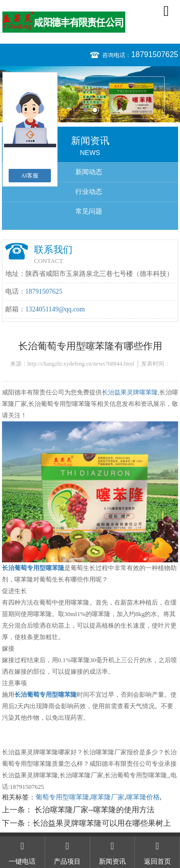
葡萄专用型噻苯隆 (62, 797)
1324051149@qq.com (55, 309)
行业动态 (89, 192)
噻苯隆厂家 (108, 797)
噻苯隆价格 (143, 797)
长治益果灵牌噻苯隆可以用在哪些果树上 (102, 823)
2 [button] (95, 110)
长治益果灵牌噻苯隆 (130, 392)
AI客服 (30, 176)
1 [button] (86, 110)
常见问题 (89, 211)
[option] (90, 94)
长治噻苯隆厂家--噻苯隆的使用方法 (94, 810)
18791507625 (155, 54)
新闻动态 (89, 172)
